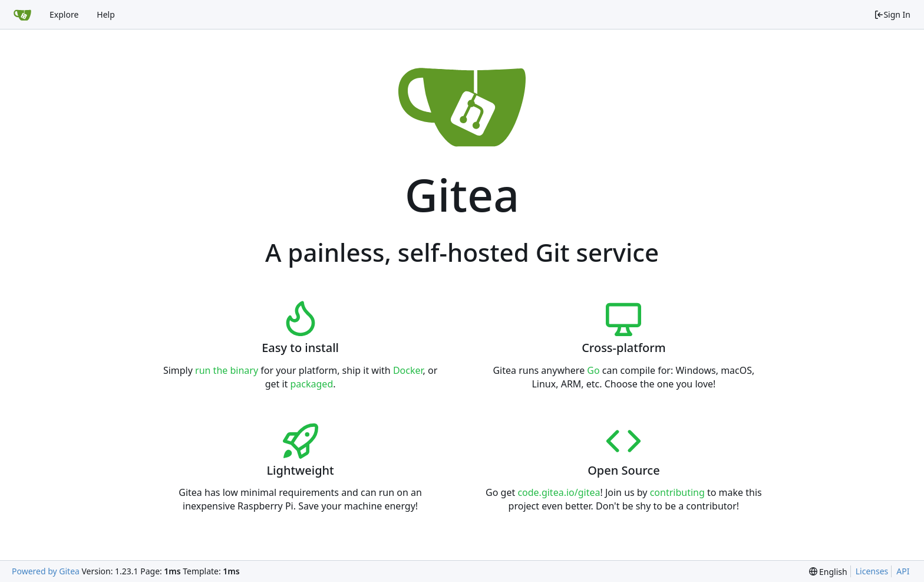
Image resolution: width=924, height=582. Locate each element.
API (903, 571)
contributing (677, 492)
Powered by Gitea (46, 571)
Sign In (892, 14)
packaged (312, 384)
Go (593, 370)
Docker (408, 370)
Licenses (872, 571)
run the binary (227, 370)
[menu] (828, 572)
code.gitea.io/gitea (559, 492)
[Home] (22, 15)
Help (106, 14)
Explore (64, 14)
